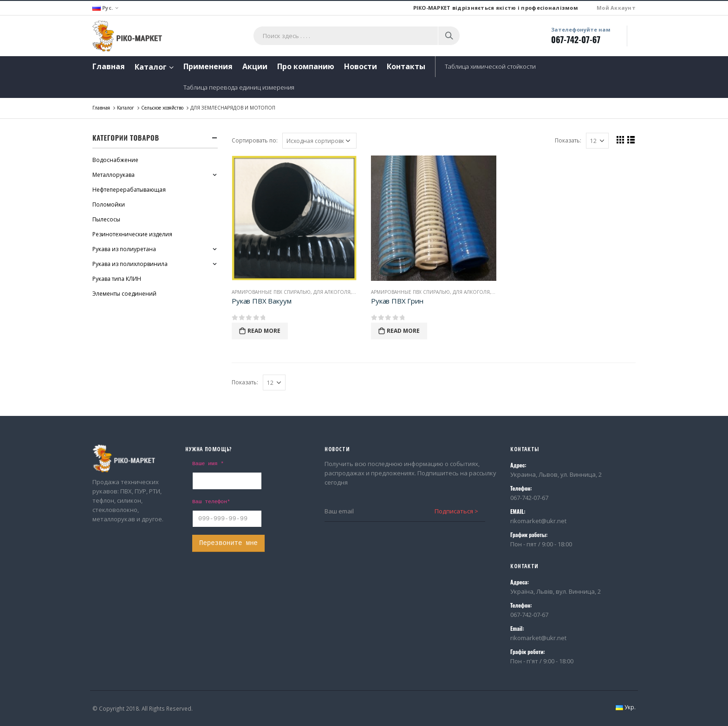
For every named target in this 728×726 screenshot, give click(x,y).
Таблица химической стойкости (490, 66)
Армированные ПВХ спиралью (271, 292)
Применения (208, 66)
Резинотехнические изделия (132, 234)
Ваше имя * (208, 464)
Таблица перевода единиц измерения (239, 87)
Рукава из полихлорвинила (130, 264)
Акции (255, 66)
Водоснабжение (115, 160)
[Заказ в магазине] (319, 141)
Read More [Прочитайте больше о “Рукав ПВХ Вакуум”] (264, 331)
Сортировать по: (255, 140)
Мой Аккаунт (616, 8)
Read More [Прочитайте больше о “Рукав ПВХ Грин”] (403, 331)
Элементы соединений (124, 294)
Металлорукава (114, 175)
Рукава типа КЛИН (117, 279)
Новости (361, 66)
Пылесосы (106, 219)
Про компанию (306, 66)
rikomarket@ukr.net (538, 521)
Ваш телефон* (211, 502)
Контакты (406, 66)
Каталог (151, 67)
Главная (109, 66)
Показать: (568, 140)
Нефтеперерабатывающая (129, 190)
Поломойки (109, 204)
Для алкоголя (332, 292)
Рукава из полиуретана (124, 249)
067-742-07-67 (576, 39)
